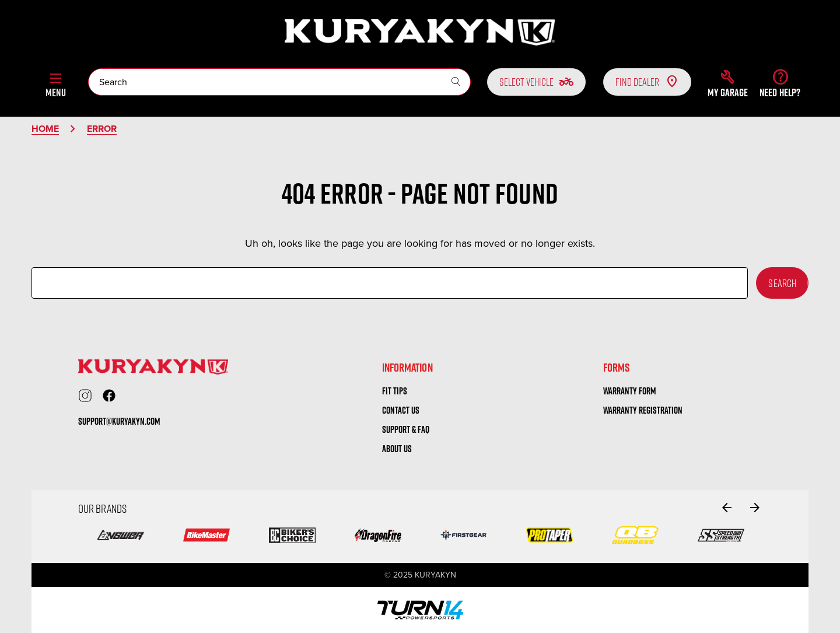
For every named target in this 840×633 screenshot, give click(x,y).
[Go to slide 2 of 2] (727, 508)
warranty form (630, 391)
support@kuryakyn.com (119, 421)
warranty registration (643, 410)
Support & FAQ (406, 429)
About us (397, 449)
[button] (728, 83)
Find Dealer (647, 82)
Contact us (401, 410)
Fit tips (395, 391)
